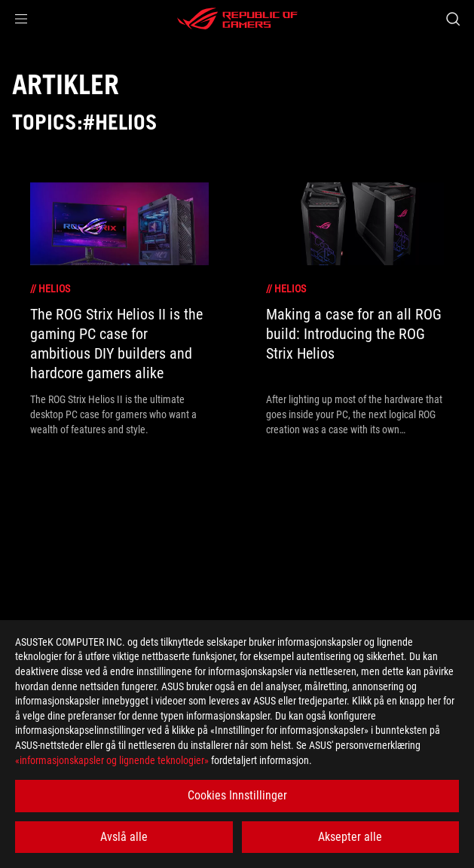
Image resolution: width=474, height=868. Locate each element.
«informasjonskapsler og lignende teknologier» (112, 760)
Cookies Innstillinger (237, 795)
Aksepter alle (350, 837)
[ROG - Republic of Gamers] (237, 19)
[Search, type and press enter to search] (453, 19)
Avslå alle (124, 837)
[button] (21, 19)
